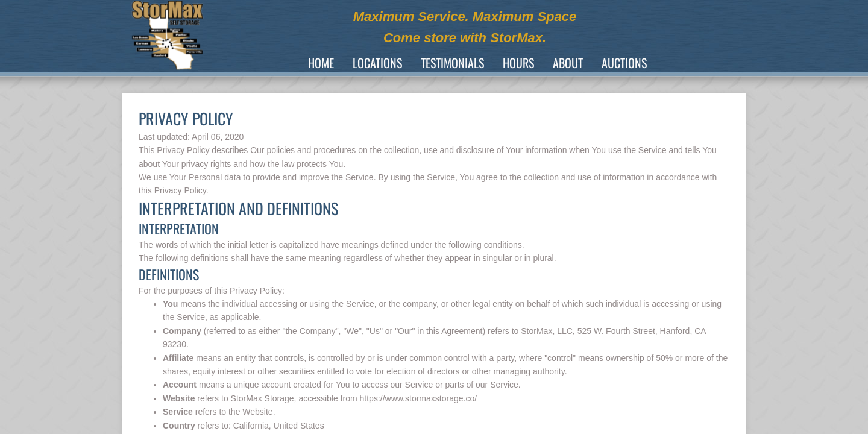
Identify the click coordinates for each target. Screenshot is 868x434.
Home (321, 63)
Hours (518, 63)
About (568, 63)
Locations (377, 63)
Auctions (624, 63)
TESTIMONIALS (452, 63)
